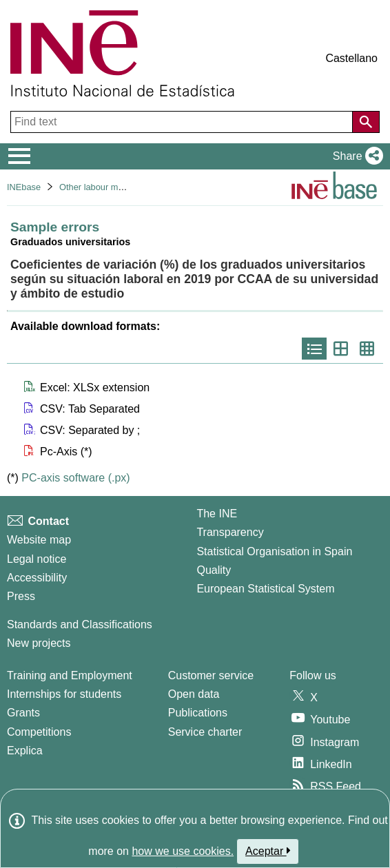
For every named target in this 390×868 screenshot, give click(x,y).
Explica (25, 751)
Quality (214, 570)
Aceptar (268, 851)
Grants (23, 713)
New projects (39, 643)
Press (21, 596)
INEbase (24, 187)
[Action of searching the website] (366, 122)
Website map (39, 540)
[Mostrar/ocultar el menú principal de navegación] (20, 156)
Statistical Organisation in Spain (274, 551)
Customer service (211, 675)
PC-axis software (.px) (75, 478)
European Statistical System (265, 589)
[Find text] (183, 122)
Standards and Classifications (80, 624)
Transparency (230, 532)
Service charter (205, 732)
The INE (217, 514)
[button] (355, 156)
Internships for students (64, 694)
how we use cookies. (183, 851)
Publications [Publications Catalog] (198, 713)
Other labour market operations (120, 187)
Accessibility (37, 578)
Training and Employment (70, 675)
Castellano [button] (351, 58)
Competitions (39, 732)
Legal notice (37, 559)
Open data (194, 694)
